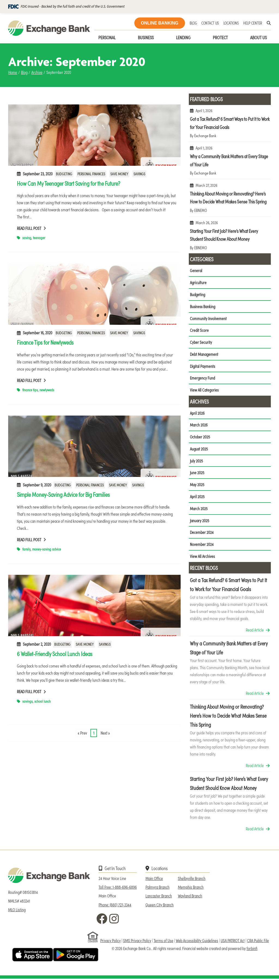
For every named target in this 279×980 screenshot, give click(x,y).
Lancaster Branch (159, 897)
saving (27, 238)
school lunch (43, 701)
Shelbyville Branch (192, 880)
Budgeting (64, 174)
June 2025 (197, 474)
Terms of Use (163, 942)
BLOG (193, 23)
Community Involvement (208, 318)
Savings (139, 174)
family (26, 549)
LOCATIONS (231, 23)
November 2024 (202, 545)
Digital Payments (203, 366)
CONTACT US (210, 23)
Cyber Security (201, 342)
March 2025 (199, 509)
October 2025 (200, 438)
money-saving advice (47, 549)
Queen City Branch (160, 906)
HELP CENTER (253, 23)
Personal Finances (91, 174)
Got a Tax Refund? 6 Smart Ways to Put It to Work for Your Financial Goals (230, 125)
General (196, 270)
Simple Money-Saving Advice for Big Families (63, 494)
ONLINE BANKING (160, 23)
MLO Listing (17, 911)
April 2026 (197, 414)
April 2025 (197, 497)
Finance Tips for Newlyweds (45, 342)
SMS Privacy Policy (137, 942)
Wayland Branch (190, 897)
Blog (24, 72)
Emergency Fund (202, 378)
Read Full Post (31, 228)
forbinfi (252, 950)
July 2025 (196, 462)
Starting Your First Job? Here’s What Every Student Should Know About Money (230, 237)
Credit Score (199, 330)
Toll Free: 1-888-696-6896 (118, 888)
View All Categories (204, 390)
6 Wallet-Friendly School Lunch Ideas (55, 654)
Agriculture (198, 282)
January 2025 (200, 521)
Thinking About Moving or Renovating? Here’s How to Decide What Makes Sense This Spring (230, 200)
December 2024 (202, 533)
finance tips (30, 390)
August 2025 (199, 450)
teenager (39, 238)
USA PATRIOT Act (233, 942)
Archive (37, 72)
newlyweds (47, 390)
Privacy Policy (110, 942)
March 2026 (199, 426)
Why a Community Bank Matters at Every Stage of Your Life (230, 163)
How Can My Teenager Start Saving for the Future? (69, 183)
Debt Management (204, 354)
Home (13, 72)
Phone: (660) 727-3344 (115, 906)
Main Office (154, 880)
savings (28, 701)
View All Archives (202, 557)
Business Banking (203, 306)
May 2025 (197, 486)
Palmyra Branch (157, 888)
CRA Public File (258, 942)
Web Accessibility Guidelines (197, 942)
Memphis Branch (191, 888)
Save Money (119, 174)
